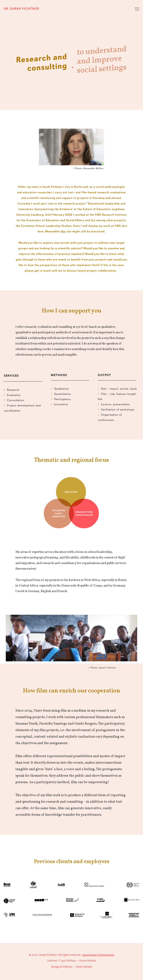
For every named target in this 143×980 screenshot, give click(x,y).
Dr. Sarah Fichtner (21, 9)
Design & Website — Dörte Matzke (72, 967)
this (63, 232)
